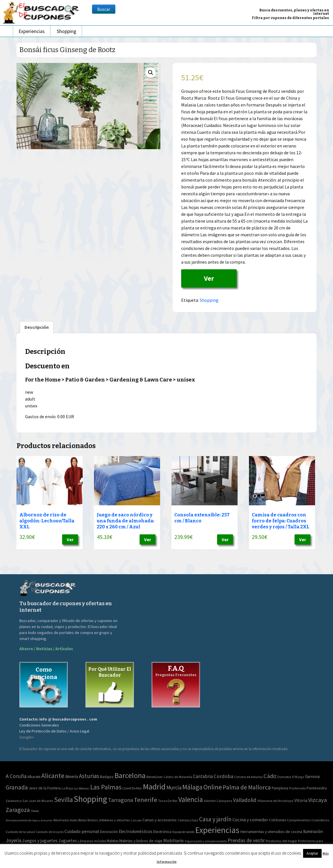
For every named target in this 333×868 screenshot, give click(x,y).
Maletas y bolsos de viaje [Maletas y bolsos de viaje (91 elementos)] (141, 841)
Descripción (37, 327)
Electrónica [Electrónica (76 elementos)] (162, 832)
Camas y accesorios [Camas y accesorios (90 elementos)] (160, 820)
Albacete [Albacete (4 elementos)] (34, 777)
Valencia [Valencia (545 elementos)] (191, 800)
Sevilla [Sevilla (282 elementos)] (64, 800)
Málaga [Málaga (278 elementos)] (192, 787)
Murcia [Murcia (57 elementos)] (174, 787)
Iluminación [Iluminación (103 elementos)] (313, 831)
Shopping (67, 31)
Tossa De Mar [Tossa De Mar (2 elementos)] (168, 801)
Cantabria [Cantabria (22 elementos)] (203, 776)
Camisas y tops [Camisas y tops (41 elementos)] (188, 820)
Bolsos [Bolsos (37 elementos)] (82, 820)
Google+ (27, 737)
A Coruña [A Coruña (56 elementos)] (16, 776)
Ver (209, 278)
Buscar (104, 9)
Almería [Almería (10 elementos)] (72, 776)
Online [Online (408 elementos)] (213, 787)
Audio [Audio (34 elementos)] (74, 820)
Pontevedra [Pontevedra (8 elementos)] (317, 788)
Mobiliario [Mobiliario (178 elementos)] (173, 841)
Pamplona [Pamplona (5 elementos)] (280, 788)
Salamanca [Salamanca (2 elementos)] (14, 801)
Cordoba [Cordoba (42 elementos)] (223, 776)
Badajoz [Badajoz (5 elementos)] (107, 777)
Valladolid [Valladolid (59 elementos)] (245, 800)
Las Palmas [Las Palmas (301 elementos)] (106, 787)
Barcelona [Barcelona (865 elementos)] (130, 775)
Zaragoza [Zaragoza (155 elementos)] (18, 810)
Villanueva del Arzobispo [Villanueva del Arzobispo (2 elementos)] (275, 801)
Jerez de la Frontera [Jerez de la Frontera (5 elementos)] (45, 788)
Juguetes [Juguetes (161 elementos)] (68, 840)
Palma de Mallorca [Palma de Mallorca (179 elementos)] (247, 787)
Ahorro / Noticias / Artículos (46, 649)
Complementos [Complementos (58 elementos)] (299, 820)
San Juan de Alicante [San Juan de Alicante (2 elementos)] (38, 801)
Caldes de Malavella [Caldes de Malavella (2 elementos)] (178, 777)
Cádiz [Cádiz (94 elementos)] (270, 776)
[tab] (37, 327)
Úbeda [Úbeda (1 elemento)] (35, 811)
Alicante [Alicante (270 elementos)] (53, 776)
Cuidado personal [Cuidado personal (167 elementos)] (82, 831)
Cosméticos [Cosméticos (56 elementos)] (320, 820)
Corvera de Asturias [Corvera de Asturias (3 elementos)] (248, 777)
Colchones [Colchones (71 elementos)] (277, 820)
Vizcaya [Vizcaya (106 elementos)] (317, 800)
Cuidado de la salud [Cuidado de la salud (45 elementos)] (20, 832)
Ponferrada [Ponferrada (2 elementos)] (297, 788)
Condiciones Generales (39, 725)
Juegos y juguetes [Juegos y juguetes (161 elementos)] (40, 840)
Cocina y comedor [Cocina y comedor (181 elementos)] (250, 820)
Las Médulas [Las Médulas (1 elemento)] (82, 788)
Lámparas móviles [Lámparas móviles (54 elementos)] (92, 841)
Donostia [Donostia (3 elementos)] (284, 777)
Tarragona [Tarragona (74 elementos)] (120, 800)
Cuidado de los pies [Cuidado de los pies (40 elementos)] (50, 832)
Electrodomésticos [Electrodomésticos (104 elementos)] (136, 831)
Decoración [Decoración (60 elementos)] (109, 832)
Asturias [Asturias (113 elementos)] (89, 776)
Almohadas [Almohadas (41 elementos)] (61, 820)
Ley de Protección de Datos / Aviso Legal (54, 731)
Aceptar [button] (312, 853)
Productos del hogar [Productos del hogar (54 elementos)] (281, 841)
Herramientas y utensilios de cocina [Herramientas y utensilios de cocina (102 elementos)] (271, 831)
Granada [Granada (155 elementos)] (17, 787)
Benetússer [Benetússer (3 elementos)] (155, 777)
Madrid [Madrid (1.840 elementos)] (154, 787)
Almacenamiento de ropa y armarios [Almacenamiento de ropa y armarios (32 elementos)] (29, 820)
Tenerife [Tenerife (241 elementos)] (146, 800)
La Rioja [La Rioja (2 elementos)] (67, 788)
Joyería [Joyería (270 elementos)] (14, 840)
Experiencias (32, 31)
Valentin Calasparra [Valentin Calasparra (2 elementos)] (218, 801)
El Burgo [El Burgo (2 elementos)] (298, 777)
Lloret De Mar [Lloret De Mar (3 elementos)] (132, 788)
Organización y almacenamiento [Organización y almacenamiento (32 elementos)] (206, 841)
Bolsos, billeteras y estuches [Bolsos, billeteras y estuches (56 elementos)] (109, 820)
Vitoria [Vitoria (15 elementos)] (301, 800)
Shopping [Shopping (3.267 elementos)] (90, 799)
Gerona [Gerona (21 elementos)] (312, 776)
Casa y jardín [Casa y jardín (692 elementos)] (215, 819)
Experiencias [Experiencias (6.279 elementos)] (217, 830)
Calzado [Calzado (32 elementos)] (136, 820)
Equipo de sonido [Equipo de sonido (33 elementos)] (183, 832)
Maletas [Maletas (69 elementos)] (113, 841)
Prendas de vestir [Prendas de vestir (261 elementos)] (246, 840)
